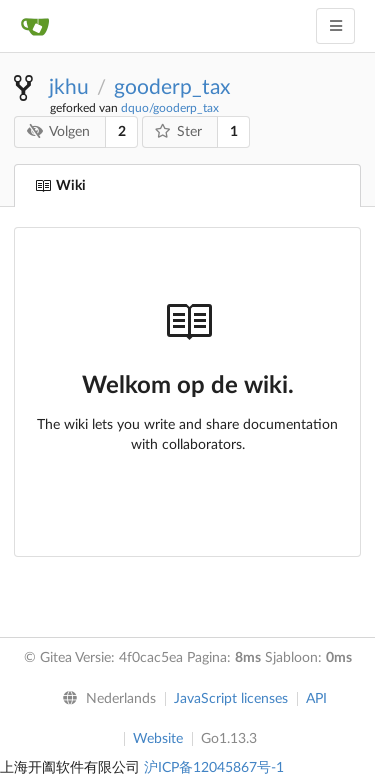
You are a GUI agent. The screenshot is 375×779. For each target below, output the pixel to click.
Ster (179, 131)
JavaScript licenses (231, 699)
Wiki (60, 186)
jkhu (69, 87)
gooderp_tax (172, 87)
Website (158, 739)
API (316, 699)
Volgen (59, 131)
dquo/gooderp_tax (170, 108)
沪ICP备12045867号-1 (214, 768)
